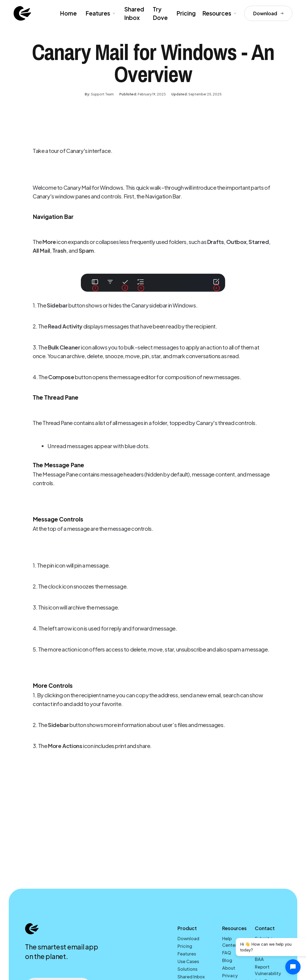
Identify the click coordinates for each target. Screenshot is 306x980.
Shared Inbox (134, 13)
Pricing (186, 13)
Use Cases (188, 961)
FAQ (227, 953)
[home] (22, 13)
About (229, 968)
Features (187, 954)
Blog (227, 960)
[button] (100, 13)
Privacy (230, 976)
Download (188, 938)
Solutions (187, 969)
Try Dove (160, 13)
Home (68, 13)
